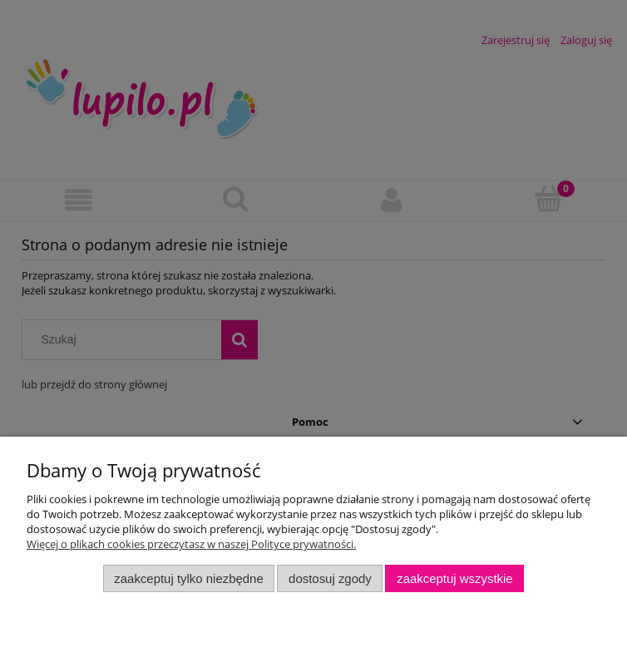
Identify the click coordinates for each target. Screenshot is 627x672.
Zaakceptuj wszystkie (454, 578)
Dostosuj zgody (330, 578)
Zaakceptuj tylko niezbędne (188, 578)
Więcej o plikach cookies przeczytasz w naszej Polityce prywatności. (191, 544)
